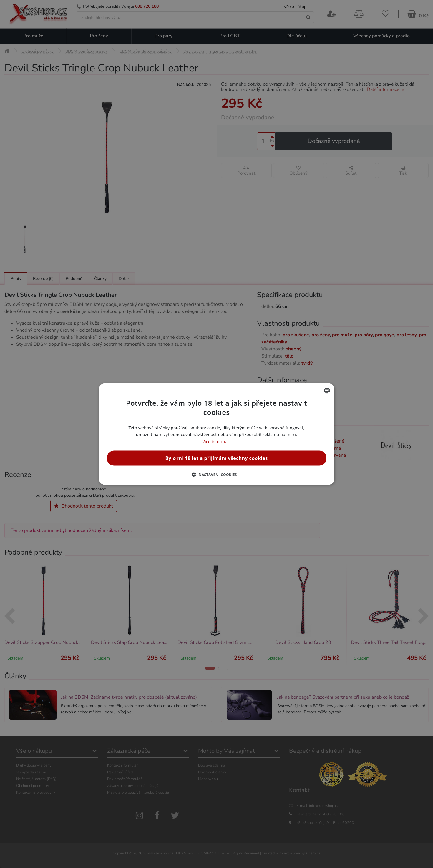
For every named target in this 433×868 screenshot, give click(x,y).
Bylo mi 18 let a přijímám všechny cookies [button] (216, 458)
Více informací (216, 441)
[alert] (216, 434)
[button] (216, 474)
